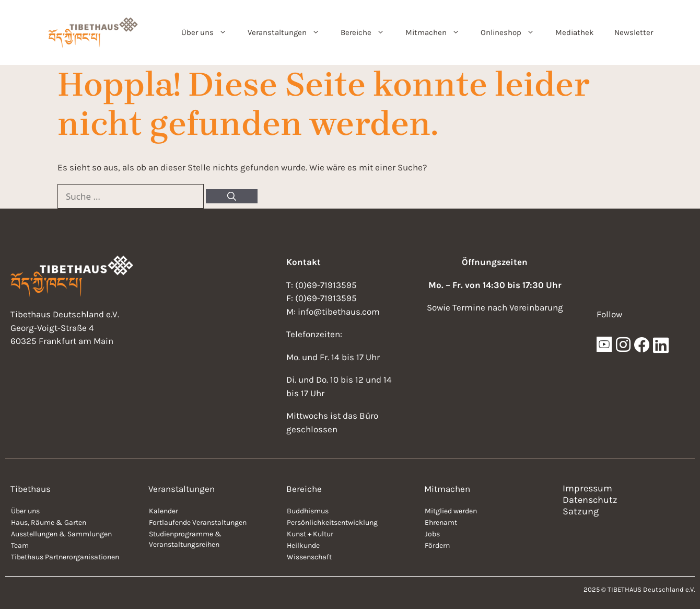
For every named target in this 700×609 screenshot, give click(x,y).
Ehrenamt (441, 522)
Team (20, 545)
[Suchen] (232, 197)
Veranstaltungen (289, 32)
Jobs (432, 534)
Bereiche (368, 32)
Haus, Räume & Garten (49, 522)
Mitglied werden (451, 511)
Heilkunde (303, 545)
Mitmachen (438, 32)
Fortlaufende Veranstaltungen (198, 522)
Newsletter (634, 32)
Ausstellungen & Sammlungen (61, 534)
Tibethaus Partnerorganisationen (65, 557)
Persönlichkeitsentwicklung (332, 522)
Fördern (437, 545)
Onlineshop (513, 32)
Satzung (581, 511)
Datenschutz (590, 500)
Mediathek (574, 32)
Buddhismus (308, 511)
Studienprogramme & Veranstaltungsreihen (185, 539)
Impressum (587, 488)
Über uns (209, 32)
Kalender (164, 511)
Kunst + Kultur (310, 534)
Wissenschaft (309, 557)
